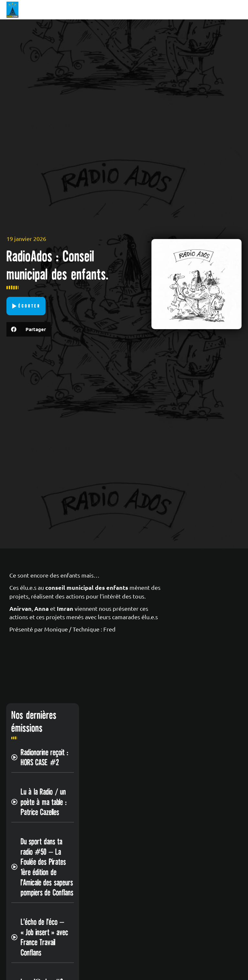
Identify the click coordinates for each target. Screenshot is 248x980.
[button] (29, 329)
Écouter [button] (30, 306)
